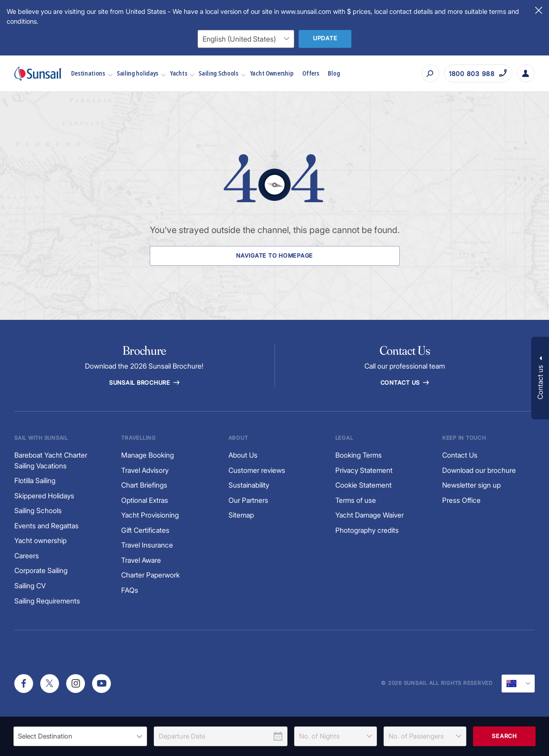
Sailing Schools (222, 73)
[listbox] (80, 736)
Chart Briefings (144, 485)
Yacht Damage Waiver (370, 515)
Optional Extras (145, 500)
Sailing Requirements (47, 601)
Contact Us (405, 383)
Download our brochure (479, 470)
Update (325, 38)
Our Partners (248, 500)
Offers (310, 73)
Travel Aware (141, 560)
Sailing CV (30, 586)
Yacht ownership (40, 541)
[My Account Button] (526, 73)
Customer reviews (257, 470)
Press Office (461, 500)
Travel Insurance (147, 545)
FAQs (130, 590)
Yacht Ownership (272, 73)
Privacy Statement (364, 470)
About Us (243, 455)
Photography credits (367, 530)
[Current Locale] (518, 684)
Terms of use (356, 500)
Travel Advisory (145, 470)
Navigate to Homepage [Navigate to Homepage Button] (274, 256)
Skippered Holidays (44, 496)
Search (504, 736)
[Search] (431, 73)
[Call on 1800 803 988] (478, 73)
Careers (27, 556)
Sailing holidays (141, 73)
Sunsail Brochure (144, 383)
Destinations (91, 73)
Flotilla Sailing (35, 481)
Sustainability (249, 485)
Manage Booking (148, 455)
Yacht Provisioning (150, 515)
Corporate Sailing (41, 571)
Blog (334, 73)
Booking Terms (359, 455)
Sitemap (241, 515)
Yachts (182, 73)
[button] (540, 378)
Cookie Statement (363, 485)
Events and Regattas (46, 526)
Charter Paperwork (150, 575)
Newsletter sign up (471, 485)
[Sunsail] (38, 73)
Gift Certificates (145, 530)
